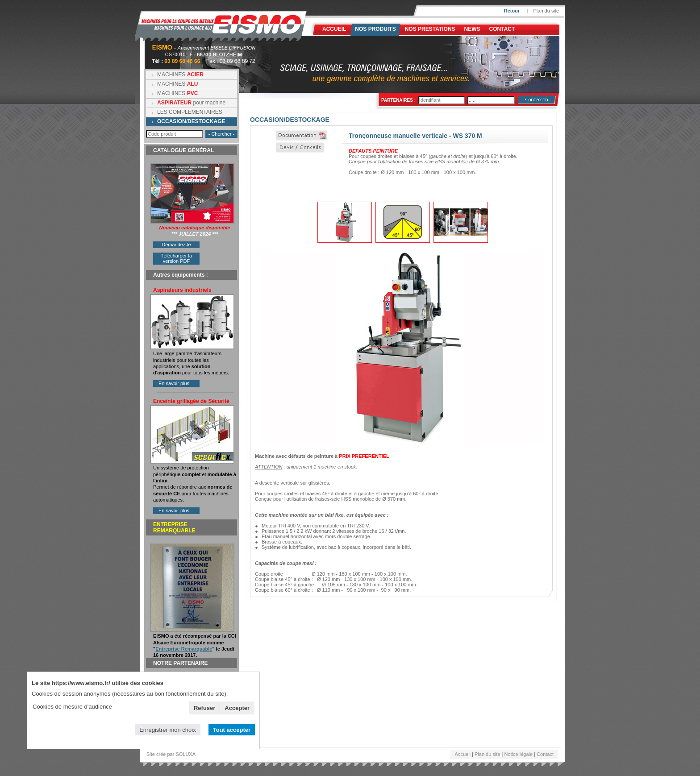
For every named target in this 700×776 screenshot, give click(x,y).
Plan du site (546, 11)
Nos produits (375, 29)
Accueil (334, 29)
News (472, 29)
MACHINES (180, 75)
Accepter (237, 708)
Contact (502, 29)
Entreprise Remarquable (184, 649)
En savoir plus (174, 383)
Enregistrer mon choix (167, 730)
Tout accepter (232, 730)
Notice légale (519, 754)
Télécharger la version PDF (176, 258)
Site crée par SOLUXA (171, 754)
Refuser (204, 708)
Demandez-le (176, 245)
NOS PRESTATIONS (430, 29)
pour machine (191, 103)
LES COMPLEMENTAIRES (190, 112)
